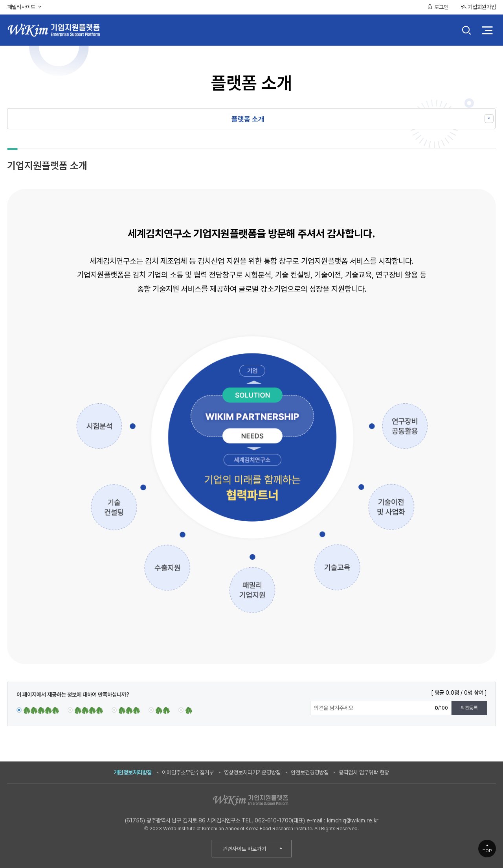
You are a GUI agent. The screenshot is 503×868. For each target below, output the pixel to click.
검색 (467, 31)
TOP (487, 851)
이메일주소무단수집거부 (188, 772)
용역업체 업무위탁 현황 (364, 772)
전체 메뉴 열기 (487, 30)
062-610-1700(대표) (280, 820)
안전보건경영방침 (310, 772)
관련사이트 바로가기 (245, 849)
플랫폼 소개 (248, 119)
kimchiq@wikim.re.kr (353, 820)
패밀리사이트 (25, 7)
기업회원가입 (478, 7)
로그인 (438, 7)
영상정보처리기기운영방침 (252, 772)
